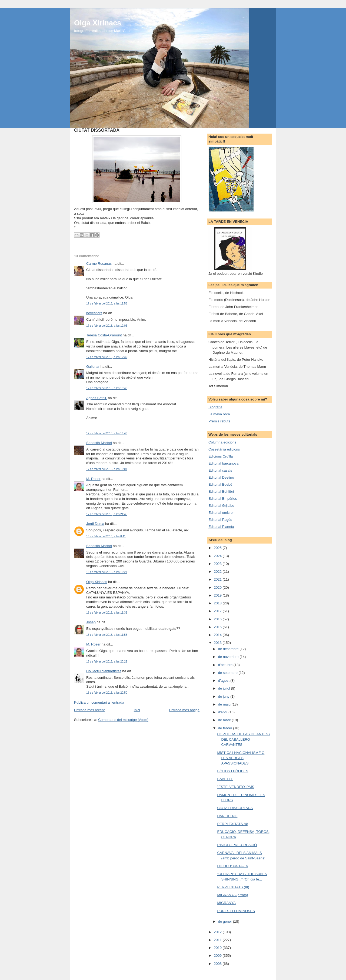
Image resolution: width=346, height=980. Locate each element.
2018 (218, 603)
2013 (218, 643)
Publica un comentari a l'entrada (99, 702)
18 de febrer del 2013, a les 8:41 (106, 536)
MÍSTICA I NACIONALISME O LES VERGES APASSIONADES (241, 758)
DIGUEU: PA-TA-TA (232, 866)
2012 (218, 932)
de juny (224, 696)
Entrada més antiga (184, 710)
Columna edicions (222, 442)
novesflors (94, 313)
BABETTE (225, 779)
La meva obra (219, 414)
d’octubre (226, 665)
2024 (218, 556)
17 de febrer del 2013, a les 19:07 (107, 469)
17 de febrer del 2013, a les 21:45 (107, 514)
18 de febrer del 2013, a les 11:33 (107, 613)
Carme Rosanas (99, 264)
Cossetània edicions (224, 449)
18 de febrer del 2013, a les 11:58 (107, 635)
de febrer (226, 728)
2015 (218, 627)
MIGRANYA (226, 903)
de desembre (229, 649)
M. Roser (93, 479)
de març (225, 720)
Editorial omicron (222, 513)
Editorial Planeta (221, 527)
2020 (218, 587)
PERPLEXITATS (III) (233, 887)
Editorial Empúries (223, 499)
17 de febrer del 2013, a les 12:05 (107, 326)
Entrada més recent (89, 710)
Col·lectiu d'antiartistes (104, 671)
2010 (218, 948)
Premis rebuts (219, 421)
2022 (218, 572)
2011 (218, 940)
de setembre (228, 673)
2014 (218, 635)
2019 (218, 595)
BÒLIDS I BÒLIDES (233, 771)
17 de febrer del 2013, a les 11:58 (107, 304)
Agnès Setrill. (97, 398)
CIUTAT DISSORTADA (235, 808)
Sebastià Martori (99, 443)
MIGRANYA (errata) (232, 895)
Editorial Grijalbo (221, 506)
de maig (225, 704)
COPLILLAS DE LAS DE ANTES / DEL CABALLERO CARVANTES (244, 739)
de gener (226, 921)
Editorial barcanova (223, 463)
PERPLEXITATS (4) (232, 824)
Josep (91, 622)
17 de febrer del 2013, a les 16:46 (107, 433)
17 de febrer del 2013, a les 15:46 (107, 388)
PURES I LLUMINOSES (236, 911)
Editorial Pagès (220, 520)
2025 (218, 548)
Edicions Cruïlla (221, 456)
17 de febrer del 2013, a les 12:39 (107, 357)
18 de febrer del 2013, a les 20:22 (107, 662)
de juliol (225, 688)
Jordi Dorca (95, 524)
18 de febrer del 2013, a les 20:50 (107, 693)
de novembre (229, 657)
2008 (218, 964)
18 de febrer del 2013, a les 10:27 (107, 572)
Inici (137, 710)
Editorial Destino (221, 477)
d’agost (224, 681)
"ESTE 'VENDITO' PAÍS (236, 787)
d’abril (223, 712)
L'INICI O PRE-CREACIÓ (237, 845)
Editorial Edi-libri (221, 491)
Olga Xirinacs (98, 23)
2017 (218, 611)
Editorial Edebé (220, 484)
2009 (218, 956)
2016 (218, 619)
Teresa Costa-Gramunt (104, 335)
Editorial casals (220, 470)
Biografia (215, 407)
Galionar (93, 367)
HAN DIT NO (227, 816)
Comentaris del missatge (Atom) (123, 720)
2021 (218, 579)
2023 (218, 564)
